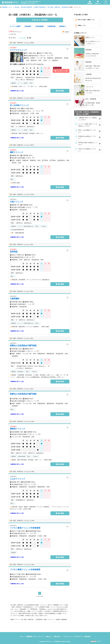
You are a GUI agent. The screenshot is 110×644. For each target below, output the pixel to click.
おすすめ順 (22, 38)
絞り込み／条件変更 (40, 20)
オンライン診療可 (15, 26)
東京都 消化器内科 (27, 7)
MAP (52, 55)
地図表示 (66, 32)
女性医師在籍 (51, 26)
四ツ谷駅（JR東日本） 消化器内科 (58, 7)
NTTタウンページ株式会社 (82, 637)
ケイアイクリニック (18, 50)
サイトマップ (68, 637)
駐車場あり (63, 26)
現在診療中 (28, 26)
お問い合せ (57, 637)
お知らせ (48, 637)
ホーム (22, 637)
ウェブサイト (60, 70)
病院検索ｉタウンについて (35, 637)
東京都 (17, 7)
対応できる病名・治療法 (88, 20)
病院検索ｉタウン (7, 7)
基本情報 (60, 91)
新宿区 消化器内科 (40, 7)
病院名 (88, 26)
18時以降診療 (39, 26)
